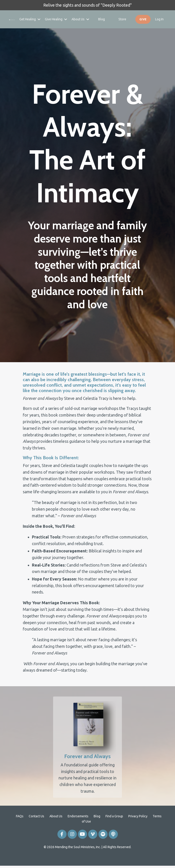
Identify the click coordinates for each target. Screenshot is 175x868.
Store (122, 19)
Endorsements (78, 828)
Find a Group (114, 828)
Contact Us (36, 828)
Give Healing (56, 19)
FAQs (20, 828)
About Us (80, 19)
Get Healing (30, 19)
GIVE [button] (143, 19)
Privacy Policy (138, 828)
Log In (159, 19)
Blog (102, 19)
